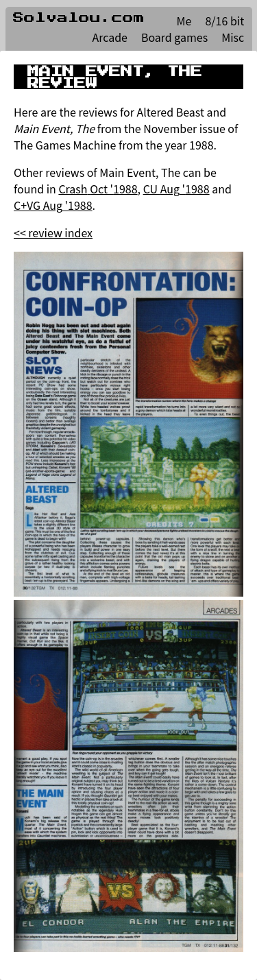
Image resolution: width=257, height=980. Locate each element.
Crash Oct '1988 (98, 189)
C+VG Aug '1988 (53, 205)
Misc (233, 37)
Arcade (109, 37)
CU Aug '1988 (176, 189)
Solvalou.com (79, 18)
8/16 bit (224, 21)
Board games (174, 37)
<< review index (53, 232)
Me (184, 21)
